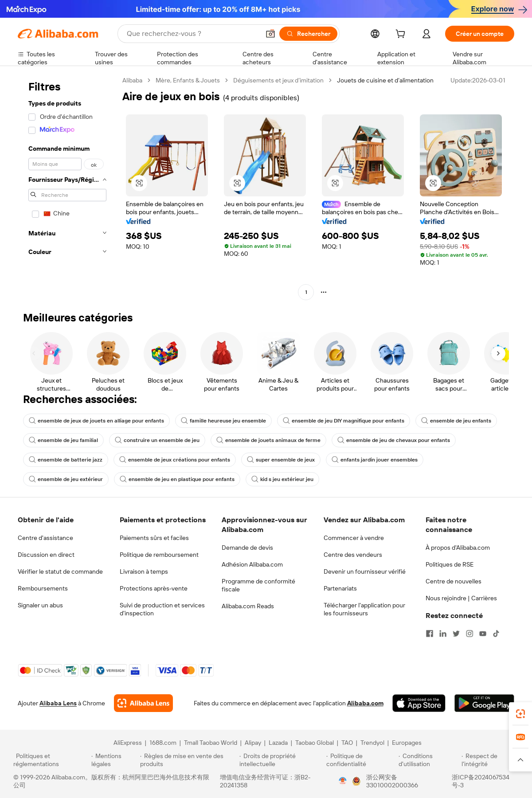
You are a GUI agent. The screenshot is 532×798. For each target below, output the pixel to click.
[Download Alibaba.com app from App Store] (419, 703)
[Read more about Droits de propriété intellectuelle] (282, 760)
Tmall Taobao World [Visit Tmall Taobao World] (211, 743)
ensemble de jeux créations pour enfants (175, 460)
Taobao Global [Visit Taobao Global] (315, 743)
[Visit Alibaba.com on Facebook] (430, 634)
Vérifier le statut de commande (60, 571)
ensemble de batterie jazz (66, 460)
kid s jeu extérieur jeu (282, 479)
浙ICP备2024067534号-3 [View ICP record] (481, 781)
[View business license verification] (343, 781)
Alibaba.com (365, 703)
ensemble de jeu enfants (456, 421)
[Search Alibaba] (192, 34)
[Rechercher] (308, 34)
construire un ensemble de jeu (157, 440)
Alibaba (132, 80)
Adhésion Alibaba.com (252, 564)
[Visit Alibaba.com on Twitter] (456, 634)
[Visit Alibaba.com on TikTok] (496, 634)
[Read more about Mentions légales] (114, 760)
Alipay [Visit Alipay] (253, 743)
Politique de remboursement (159, 555)
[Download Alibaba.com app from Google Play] (484, 703)
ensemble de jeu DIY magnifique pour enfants (344, 421)
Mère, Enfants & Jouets (188, 80)
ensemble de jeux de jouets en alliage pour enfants (96, 421)
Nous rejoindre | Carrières (461, 598)
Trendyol (372, 743)
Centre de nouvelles (454, 581)
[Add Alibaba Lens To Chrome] (143, 703)
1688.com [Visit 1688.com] (163, 743)
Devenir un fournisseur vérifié (365, 571)
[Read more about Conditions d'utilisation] (429, 760)
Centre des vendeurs (353, 555)
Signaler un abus (40, 605)
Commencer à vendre (354, 538)
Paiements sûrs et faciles (154, 538)
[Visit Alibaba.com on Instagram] (469, 634)
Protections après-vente (154, 588)
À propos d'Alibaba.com (458, 548)
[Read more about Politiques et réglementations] (51, 760)
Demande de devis (247, 548)
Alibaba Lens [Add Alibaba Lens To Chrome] (58, 703)
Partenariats (340, 588)
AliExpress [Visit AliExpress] (128, 743)
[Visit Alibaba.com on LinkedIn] (443, 634)
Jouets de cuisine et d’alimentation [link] (385, 80)
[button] (270, 34)
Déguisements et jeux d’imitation (278, 80)
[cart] (402, 35)
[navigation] (67, 187)
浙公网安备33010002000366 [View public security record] (392, 781)
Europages (407, 743)
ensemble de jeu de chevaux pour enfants (394, 440)
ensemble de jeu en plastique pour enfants (177, 479)
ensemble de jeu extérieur (66, 479)
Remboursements (43, 588)
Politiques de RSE (450, 564)
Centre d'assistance (45, 538)
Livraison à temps (144, 571)
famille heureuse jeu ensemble (223, 421)
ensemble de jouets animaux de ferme (268, 440)
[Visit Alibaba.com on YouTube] (483, 634)
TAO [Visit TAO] (347, 743)
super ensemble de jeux (281, 460)
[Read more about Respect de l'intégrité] (490, 760)
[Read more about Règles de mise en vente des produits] (189, 760)
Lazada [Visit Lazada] (278, 743)
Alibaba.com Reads (248, 606)
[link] (520, 714)
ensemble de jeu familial (63, 440)
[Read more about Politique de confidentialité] (361, 760)
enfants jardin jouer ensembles (375, 460)
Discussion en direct (46, 555)
